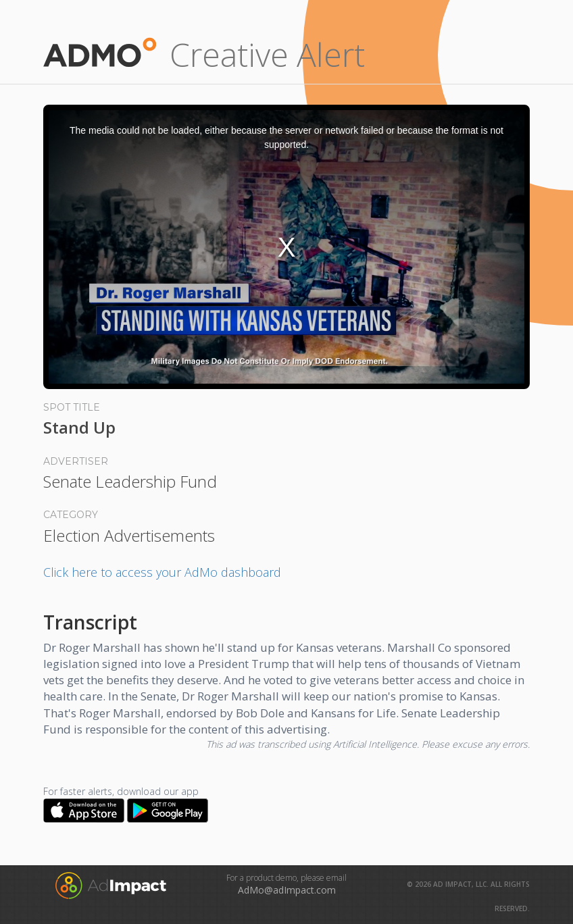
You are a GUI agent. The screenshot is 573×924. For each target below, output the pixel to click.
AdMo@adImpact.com (287, 890)
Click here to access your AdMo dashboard (162, 572)
